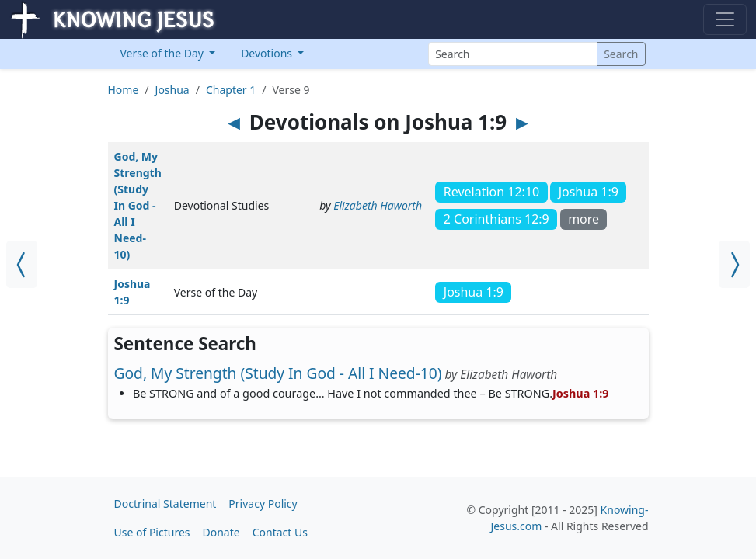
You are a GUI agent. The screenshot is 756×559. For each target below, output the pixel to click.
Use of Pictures (152, 532)
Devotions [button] (268, 53)
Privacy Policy (263, 503)
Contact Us (280, 532)
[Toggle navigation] (725, 19)
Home (124, 90)
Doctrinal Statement (165, 503)
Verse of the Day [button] (164, 53)
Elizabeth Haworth (378, 205)
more (584, 219)
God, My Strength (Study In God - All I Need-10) (138, 205)
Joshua (172, 90)
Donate (221, 532)
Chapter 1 (231, 90)
